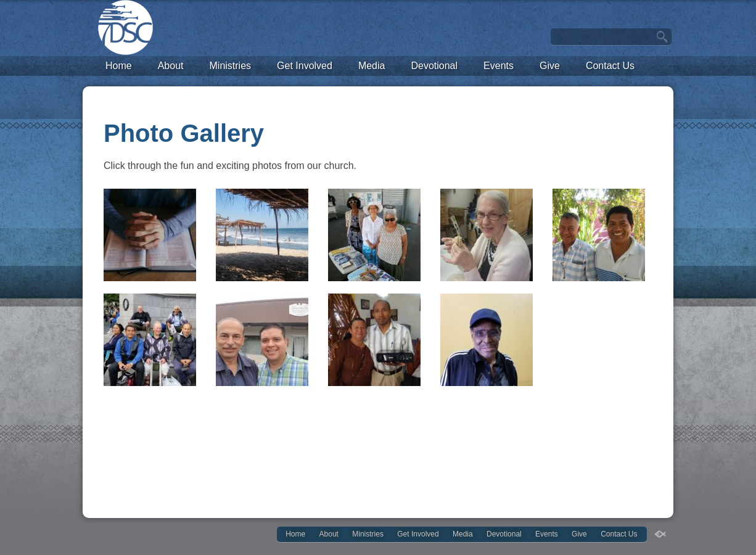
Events (499, 66)
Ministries (231, 66)
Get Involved (305, 66)
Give (550, 66)
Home (119, 66)
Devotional (434, 66)
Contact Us (610, 66)
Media (372, 66)
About (171, 66)
